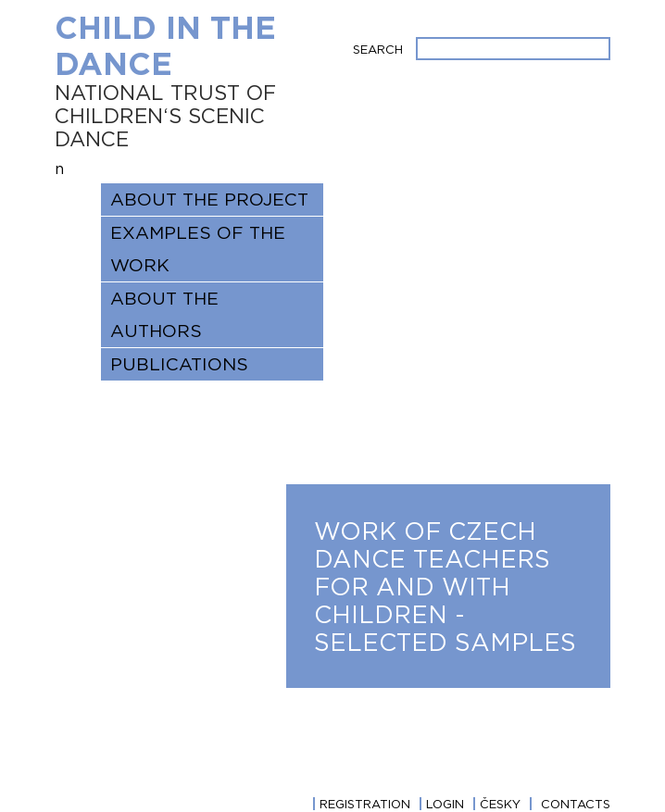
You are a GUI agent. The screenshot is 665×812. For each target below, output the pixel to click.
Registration (365, 804)
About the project (209, 199)
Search (378, 49)
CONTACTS (576, 804)
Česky (500, 804)
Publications (179, 364)
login (445, 804)
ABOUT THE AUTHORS (164, 314)
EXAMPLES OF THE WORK (198, 249)
